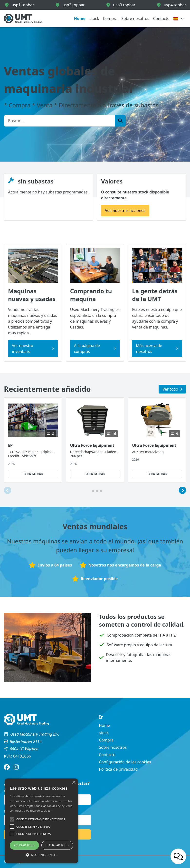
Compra (110, 18)
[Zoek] (120, 121)
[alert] (41, 821)
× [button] (74, 783)
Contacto (161, 18)
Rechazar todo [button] (57, 845)
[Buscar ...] (59, 121)
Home (80, 18)
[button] (8, 491)
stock (94, 18)
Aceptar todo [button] (24, 845)
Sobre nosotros (135, 18)
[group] (33, 440)
